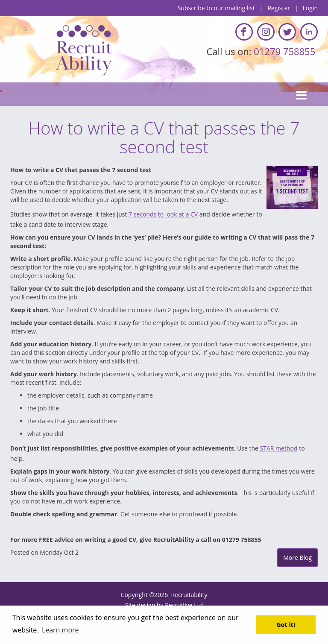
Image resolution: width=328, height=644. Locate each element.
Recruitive (179, 605)
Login (310, 8)
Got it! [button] (286, 625)
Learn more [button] (60, 630)
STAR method (279, 448)
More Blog (297, 558)
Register (279, 8)
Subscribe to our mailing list (216, 8)
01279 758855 (286, 51)
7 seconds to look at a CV (163, 214)
